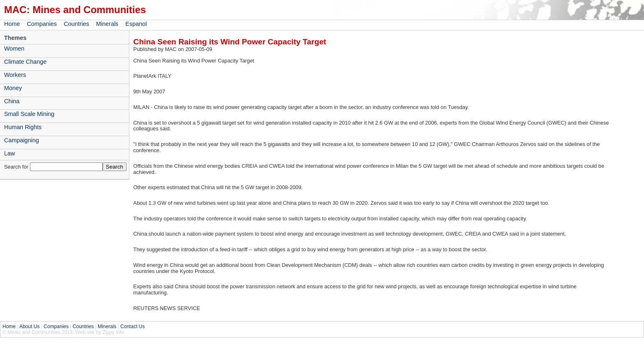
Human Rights (23, 127)
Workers (15, 75)
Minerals (107, 24)
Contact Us (132, 326)
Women (14, 49)
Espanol (136, 24)
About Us (29, 326)
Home (12, 24)
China (12, 101)
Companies (42, 24)
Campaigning (22, 140)
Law (9, 153)
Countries (76, 24)
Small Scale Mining (29, 114)
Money (13, 88)
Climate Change (25, 62)
